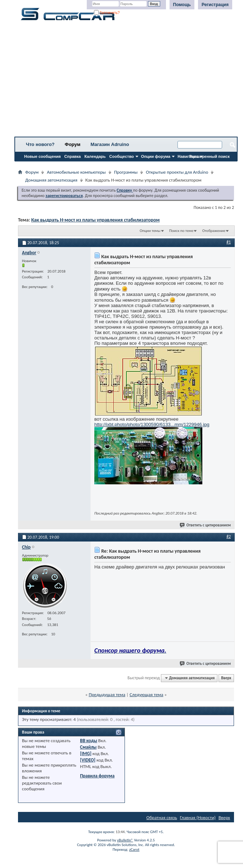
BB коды (89, 741)
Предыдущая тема (107, 695)
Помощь (182, 5)
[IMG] (86, 753)
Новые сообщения (42, 156)
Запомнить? (107, 13)
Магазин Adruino (110, 144)
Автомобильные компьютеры (76, 172)
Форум (73, 144)
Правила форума (97, 776)
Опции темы (150, 231)
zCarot (134, 849)
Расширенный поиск (210, 156)
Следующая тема (147, 695)
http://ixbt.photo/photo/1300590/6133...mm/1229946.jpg (152, 424)
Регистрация (215, 5)
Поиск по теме (181, 231)
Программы (126, 172)
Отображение (214, 231)
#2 (229, 536)
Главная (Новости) (198, 817)
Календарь (95, 156)
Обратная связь (162, 817)
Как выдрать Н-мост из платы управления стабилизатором (96, 220)
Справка (73, 156)
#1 (229, 242)
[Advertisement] (126, 81)
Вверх (226, 678)
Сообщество (122, 156)
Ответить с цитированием (206, 525)
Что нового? (40, 144)
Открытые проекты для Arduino (177, 172)
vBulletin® (125, 840)
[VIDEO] (88, 760)
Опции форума (156, 156)
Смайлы (88, 747)
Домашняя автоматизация (51, 180)
